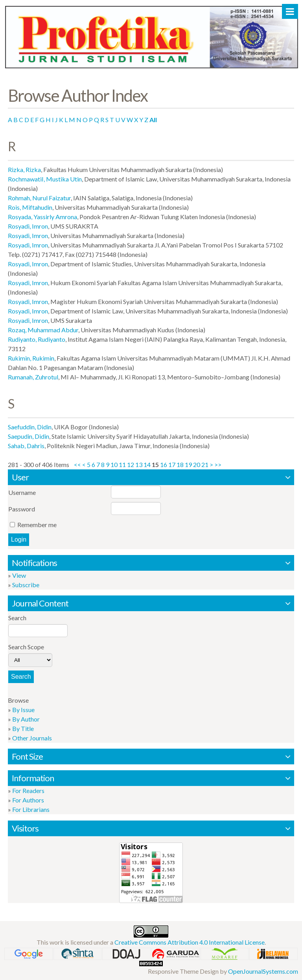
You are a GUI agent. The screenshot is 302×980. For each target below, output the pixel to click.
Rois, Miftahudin (30, 207)
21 (205, 464)
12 (131, 464)
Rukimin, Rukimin (31, 358)
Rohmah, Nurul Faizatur (39, 198)
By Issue (23, 710)
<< (77, 464)
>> (218, 464)
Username (22, 492)
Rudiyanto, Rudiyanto (37, 339)
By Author (26, 719)
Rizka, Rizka (24, 169)
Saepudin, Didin (29, 436)
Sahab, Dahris (26, 446)
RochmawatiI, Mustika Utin (45, 179)
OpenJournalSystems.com (263, 971)
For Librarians (31, 809)
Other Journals (32, 738)
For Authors (28, 800)
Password (22, 509)
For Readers (28, 790)
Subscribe (26, 585)
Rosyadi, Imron (28, 226)
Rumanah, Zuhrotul (33, 377)
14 (147, 464)
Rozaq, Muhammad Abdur (43, 330)
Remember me (37, 525)
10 (114, 464)
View (19, 575)
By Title (23, 728)
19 (188, 464)
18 (180, 464)
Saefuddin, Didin (30, 427)
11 (122, 464)
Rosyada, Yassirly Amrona (42, 217)
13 (139, 464)
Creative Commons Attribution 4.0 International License (190, 942)
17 (172, 464)
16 (164, 464)
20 (197, 464)
